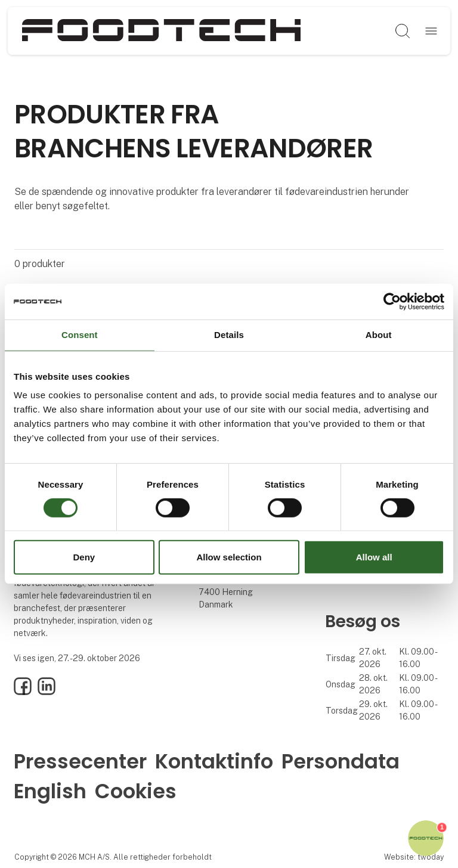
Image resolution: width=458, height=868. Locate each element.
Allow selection (229, 557)
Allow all (374, 557)
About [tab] (379, 335)
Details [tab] (229, 335)
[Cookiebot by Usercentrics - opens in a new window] (392, 302)
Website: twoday (414, 857)
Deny (84, 557)
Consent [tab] (80, 335)
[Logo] (162, 31)
